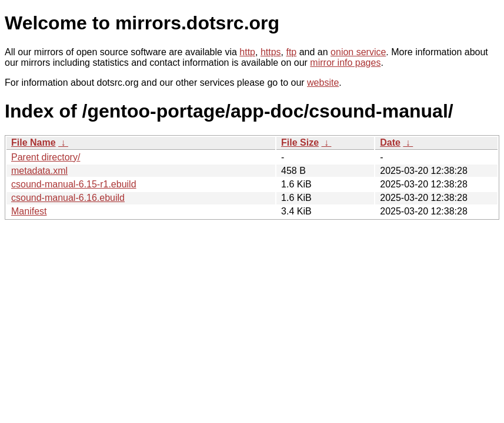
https (271, 52)
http (247, 52)
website (323, 83)
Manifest (29, 211)
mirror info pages (345, 63)
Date (390, 142)
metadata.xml (39, 171)
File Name (34, 142)
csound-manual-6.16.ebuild (68, 198)
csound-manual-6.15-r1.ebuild (74, 184)
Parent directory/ (46, 157)
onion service (358, 52)
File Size (300, 142)
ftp (291, 52)
